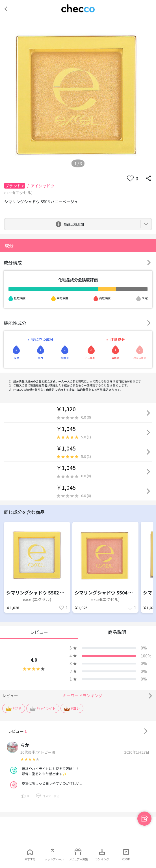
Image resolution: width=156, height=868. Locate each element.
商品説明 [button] (117, 632)
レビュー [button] (39, 632)
